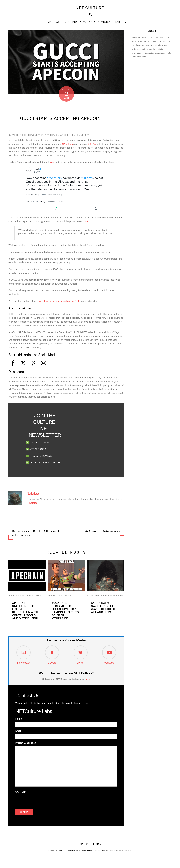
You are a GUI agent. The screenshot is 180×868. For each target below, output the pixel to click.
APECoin (65, 137)
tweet (52, 164)
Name (18, 721)
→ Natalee (32, 505)
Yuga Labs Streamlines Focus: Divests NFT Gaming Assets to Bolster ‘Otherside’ (66, 612)
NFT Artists (87, 24)
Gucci (76, 137)
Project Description (26, 745)
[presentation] (37, 802)
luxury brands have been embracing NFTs (59, 303)
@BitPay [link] (92, 146)
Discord (52, 664)
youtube (109, 664)
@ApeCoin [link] (68, 146)
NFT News (54, 24)
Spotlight (38, 597)
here (86, 223)
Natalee (14, 137)
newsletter (36, 137)
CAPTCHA (21, 794)
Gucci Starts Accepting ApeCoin (60, 120)
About (129, 24)
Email (18, 733)
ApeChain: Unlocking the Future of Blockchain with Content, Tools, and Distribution (25, 612)
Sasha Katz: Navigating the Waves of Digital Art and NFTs (103, 609)
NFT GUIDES (70, 24)
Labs (118, 24)
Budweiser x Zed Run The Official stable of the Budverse (36, 535)
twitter (81, 664)
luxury (85, 137)
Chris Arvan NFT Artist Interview (101, 533)
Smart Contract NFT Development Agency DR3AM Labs (81, 852)
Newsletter (23, 664)
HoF (24, 137)
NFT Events (105, 24)
